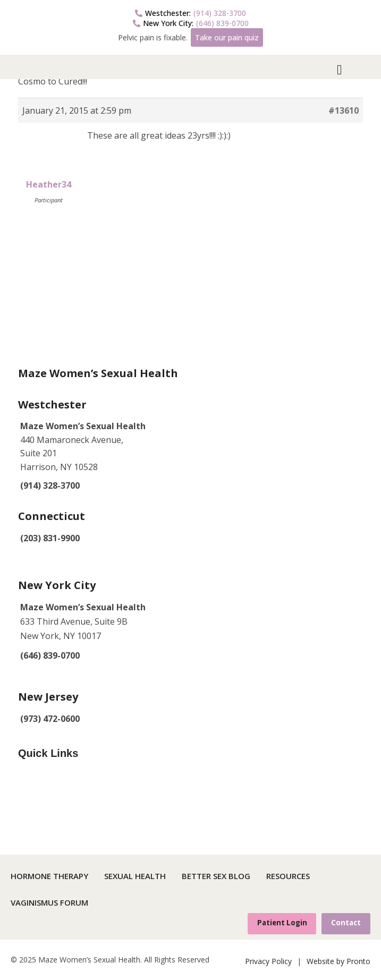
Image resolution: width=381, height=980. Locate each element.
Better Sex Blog (216, 876)
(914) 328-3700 (190, 13)
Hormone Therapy (49, 876)
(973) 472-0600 (50, 719)
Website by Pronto (338, 961)
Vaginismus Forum (49, 902)
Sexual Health (135, 876)
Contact (346, 923)
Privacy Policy (268, 961)
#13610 (344, 110)
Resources (288, 876)
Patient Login (282, 923)
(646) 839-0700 (191, 23)
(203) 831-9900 (50, 538)
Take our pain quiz (227, 37)
